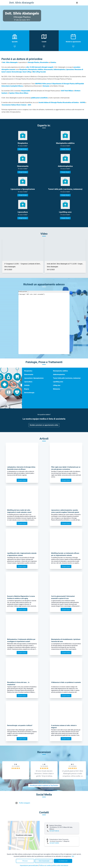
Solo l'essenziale (44, 861)
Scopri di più (23, 149)
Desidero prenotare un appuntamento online (44, 425)
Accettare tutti (63, 861)
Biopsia (27, 389)
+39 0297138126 (54, 831)
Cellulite (27, 385)
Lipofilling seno (58, 382)
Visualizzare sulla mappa (24, 835)
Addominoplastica (59, 374)
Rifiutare (25, 861)
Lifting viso (57, 385)
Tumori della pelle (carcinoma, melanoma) (67, 378)
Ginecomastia (29, 374)
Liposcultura (28, 382)
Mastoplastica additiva (60, 371)
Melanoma (56, 389)
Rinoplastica (28, 371)
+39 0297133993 (54, 843)
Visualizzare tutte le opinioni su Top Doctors (44, 785)
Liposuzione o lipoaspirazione (34, 378)
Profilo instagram (25, 803)
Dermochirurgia (29, 393)
